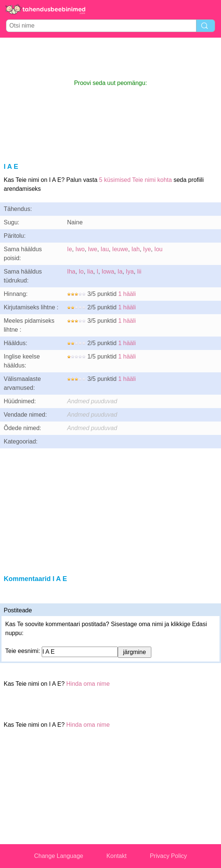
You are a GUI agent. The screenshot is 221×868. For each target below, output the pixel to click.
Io (81, 272)
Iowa (108, 272)
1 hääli (127, 294)
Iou (158, 249)
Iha (71, 272)
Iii (139, 272)
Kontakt (116, 856)
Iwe (93, 249)
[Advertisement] (111, 58)
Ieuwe (120, 249)
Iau (105, 249)
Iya (130, 272)
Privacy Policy (168, 856)
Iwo (80, 249)
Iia (90, 272)
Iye (147, 249)
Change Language (59, 856)
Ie (70, 249)
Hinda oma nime (88, 684)
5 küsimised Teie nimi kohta (135, 180)
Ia (120, 272)
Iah (136, 249)
